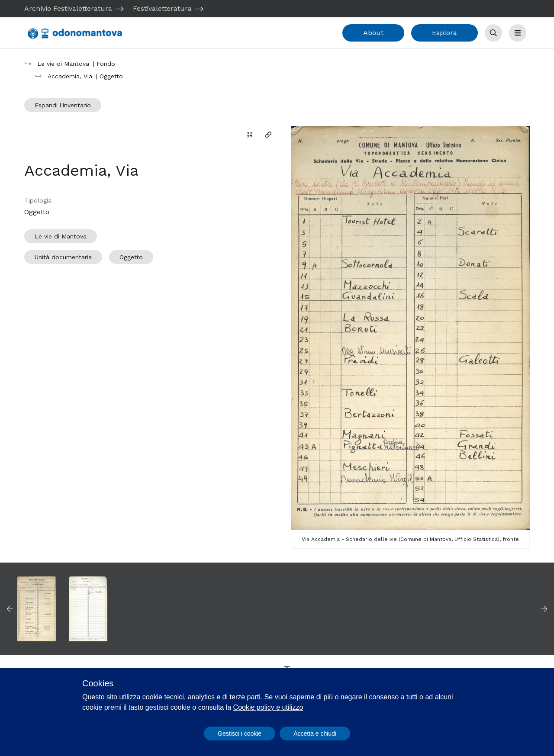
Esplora (444, 33)
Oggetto (131, 257)
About (373, 33)
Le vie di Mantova (61, 236)
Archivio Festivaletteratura (68, 8)
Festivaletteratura (162, 8)
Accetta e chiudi (315, 733)
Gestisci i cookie (240, 733)
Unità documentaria (63, 257)
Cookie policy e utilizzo (268, 707)
